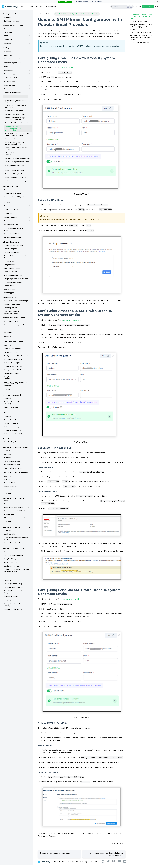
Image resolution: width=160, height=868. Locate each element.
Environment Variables (12, 373)
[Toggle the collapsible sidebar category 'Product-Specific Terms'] (30, 609)
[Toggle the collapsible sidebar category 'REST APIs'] (30, 36)
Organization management (14, 325)
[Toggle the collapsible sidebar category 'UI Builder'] (30, 51)
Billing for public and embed (14, 518)
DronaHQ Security (11, 261)
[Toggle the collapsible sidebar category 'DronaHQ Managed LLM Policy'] (30, 592)
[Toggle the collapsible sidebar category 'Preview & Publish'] (30, 78)
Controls (7, 206)
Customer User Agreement (14, 587)
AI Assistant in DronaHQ (13, 434)
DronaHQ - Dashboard (12, 395)
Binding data (9, 55)
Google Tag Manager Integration (17, 123)
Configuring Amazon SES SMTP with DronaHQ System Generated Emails (142, 27)
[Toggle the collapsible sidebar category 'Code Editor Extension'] (30, 93)
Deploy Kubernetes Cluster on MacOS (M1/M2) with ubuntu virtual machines (17, 384)
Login (138, 7)
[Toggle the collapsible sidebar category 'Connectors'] (30, 213)
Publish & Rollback (11, 486)
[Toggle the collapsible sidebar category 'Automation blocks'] (30, 225)
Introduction (8, 17)
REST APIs (8, 36)
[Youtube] (119, 862)
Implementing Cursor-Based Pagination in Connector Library (17, 101)
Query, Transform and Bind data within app (16, 538)
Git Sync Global (9, 265)
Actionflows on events (12, 59)
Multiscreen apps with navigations (18, 181)
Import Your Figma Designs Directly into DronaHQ (15, 119)
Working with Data (11, 407)
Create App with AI (11, 423)
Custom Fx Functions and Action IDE (16, 257)
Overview (7, 29)
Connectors (8, 213)
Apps (23, 7)
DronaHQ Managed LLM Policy (13, 592)
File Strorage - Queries (12, 562)
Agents (31, 7)
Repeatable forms (12, 139)
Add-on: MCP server (11, 186)
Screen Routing (10, 286)
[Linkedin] (125, 862)
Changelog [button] (50, 7)
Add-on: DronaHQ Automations (15, 447)
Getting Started (9, 14)
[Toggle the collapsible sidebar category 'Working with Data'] (30, 407)
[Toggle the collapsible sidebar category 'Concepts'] (30, 43)
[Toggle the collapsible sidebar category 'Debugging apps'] (30, 74)
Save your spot (96, 2)
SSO (5, 329)
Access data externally (12, 543)
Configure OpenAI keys (12, 430)
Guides (7, 96)
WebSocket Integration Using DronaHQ (16, 154)
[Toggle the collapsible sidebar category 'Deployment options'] (30, 352)
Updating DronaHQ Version (14, 363)
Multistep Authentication (13, 275)
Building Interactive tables (15, 170)
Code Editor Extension (12, 93)
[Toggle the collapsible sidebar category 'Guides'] (30, 96)
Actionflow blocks (10, 217)
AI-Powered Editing (11, 427)
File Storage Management (14, 555)
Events (6, 221)
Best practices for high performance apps (12, 312)
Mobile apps (8, 70)
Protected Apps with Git (13, 282)
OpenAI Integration (11, 442)
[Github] (103, 862)
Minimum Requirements (13, 349)
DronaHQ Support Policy (13, 584)
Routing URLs (9, 514)
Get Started (148, 7)
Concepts (7, 43)
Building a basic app (11, 21)
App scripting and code (13, 63)
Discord (39, 7)
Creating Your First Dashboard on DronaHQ (16, 403)
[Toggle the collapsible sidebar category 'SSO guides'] (30, 332)
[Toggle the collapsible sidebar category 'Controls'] (30, 206)
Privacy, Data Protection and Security (15, 605)
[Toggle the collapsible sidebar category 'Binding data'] (30, 55)
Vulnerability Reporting (12, 237)
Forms (6, 66)
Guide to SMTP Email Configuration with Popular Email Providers (16, 128)
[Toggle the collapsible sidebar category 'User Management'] (30, 321)
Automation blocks (11, 225)
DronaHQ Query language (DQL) (13, 229)
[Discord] (114, 862)
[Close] (157, 2)
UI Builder (7, 51)
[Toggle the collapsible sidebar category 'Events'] (30, 221)
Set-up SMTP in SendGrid (140, 43)
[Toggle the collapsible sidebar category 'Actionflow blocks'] (30, 217)
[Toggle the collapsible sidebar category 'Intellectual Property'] (30, 596)
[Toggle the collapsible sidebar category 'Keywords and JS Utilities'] (30, 234)
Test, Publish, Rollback (12, 461)
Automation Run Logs (12, 465)
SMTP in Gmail (67, 67)
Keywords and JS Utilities (13, 234)
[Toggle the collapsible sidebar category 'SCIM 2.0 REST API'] (30, 210)
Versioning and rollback (12, 304)
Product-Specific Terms (13, 609)
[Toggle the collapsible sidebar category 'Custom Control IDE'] (30, 252)
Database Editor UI (11, 534)
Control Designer (10, 249)
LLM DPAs (8, 600)
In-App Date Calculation (14, 111)
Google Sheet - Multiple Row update (16, 148)
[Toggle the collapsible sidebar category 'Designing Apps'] (30, 85)
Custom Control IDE (11, 252)
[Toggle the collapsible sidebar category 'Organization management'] (30, 325)
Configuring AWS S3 (11, 566)
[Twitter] (108, 862)
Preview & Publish (10, 78)
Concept (7, 190)
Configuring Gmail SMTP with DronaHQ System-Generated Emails (140, 16)
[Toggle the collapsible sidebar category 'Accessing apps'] (30, 81)
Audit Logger (9, 293)
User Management (11, 321)
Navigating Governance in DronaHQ (17, 279)
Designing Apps (10, 85)
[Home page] (40, 14)
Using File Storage (11, 559)
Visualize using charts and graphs (17, 162)
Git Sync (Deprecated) (12, 268)
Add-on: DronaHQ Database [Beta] (17, 527)
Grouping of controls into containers (14, 166)
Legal (5, 577)
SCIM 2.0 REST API (11, 210)
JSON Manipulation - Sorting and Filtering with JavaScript (17, 134)
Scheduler (8, 454)
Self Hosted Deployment (13, 342)
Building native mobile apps (15, 177)
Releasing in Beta (10, 308)
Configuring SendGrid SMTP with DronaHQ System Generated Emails (142, 37)
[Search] (122, 7)
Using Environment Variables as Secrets (15, 378)
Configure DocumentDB (13, 366)
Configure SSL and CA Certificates (17, 356)
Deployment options (11, 352)
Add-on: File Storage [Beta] (14, 548)
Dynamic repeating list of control (17, 158)
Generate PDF (9, 483)
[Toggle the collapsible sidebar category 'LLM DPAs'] (30, 600)
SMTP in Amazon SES (72, 320)
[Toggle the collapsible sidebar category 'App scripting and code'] (30, 63)
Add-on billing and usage (13, 468)
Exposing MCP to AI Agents (14, 197)
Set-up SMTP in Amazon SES (141, 32)
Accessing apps (10, 81)
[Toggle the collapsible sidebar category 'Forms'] (30, 66)
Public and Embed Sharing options (17, 507)
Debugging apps (10, 74)
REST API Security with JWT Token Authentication (16, 143)
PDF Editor (8, 479)
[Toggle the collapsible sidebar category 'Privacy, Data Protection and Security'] (30, 605)
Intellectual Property (11, 596)
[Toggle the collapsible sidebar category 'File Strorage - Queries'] (30, 562)
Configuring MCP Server (13, 193)
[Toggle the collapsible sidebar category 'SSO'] (30, 329)
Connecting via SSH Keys (13, 245)
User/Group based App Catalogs (16, 301)
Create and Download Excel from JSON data (17, 106)
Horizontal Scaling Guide (13, 359)
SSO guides (8, 332)
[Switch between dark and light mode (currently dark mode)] (157, 7)
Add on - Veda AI (9, 413)
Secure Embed (9, 289)
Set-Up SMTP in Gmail (139, 22)
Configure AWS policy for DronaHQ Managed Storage (17, 570)
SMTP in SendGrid (71, 599)
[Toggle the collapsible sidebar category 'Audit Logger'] (30, 293)
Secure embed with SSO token (15, 511)
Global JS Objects (10, 272)
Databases (8, 32)
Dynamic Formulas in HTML (15, 114)
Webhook (7, 458)
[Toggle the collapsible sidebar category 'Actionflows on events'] (30, 59)
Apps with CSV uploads (14, 174)
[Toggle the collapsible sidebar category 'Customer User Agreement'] (30, 587)
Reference (7, 202)
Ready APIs (8, 40)
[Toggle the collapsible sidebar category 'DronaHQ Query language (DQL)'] (30, 229)
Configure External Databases (15, 370)
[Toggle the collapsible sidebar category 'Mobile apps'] (30, 70)
